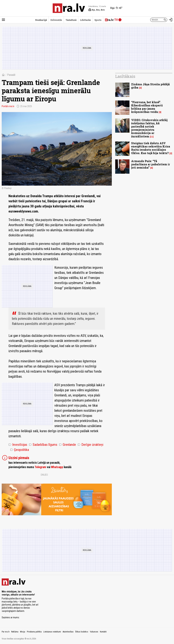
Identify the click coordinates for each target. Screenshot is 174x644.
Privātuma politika (34, 632)
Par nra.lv (6, 632)
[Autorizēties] (171, 20)
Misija (23, 632)
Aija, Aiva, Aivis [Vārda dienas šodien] (97, 10)
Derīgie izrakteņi (90, 445)
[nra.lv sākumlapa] (69, 8)
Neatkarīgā (41, 20)
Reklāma (15, 632)
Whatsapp (57, 467)
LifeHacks (85, 20)
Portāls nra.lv (8, 106)
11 (152, 137)
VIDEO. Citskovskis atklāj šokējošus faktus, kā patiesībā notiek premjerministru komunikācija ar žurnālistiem (149, 128)
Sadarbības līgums (43, 445)
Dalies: (45, 475)
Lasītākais (125, 76)
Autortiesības (68, 632)
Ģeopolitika (20, 450)
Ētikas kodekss (82, 632)
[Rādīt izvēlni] (3, 20)
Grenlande (67, 445)
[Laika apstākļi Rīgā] (116, 8)
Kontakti (103, 632)
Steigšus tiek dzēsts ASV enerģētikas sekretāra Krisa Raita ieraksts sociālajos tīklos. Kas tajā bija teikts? (151, 148)
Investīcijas (18, 445)
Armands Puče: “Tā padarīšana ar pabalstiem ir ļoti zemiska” (151, 164)
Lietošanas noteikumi (52, 632)
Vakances (94, 632)
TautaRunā (71, 20)
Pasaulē (11, 75)
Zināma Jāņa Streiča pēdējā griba (150, 86)
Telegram (40, 467)
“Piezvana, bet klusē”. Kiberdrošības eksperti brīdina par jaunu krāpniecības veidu (147, 107)
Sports (98, 20)
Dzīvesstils (56, 20)
